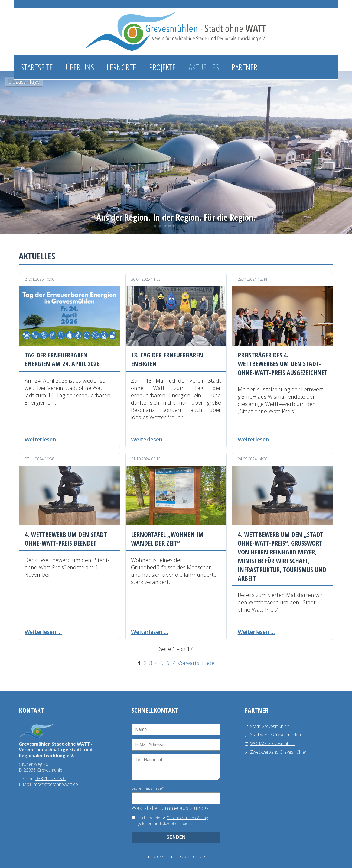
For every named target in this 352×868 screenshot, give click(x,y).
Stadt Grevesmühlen (270, 726)
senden (176, 837)
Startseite (37, 67)
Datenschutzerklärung (187, 818)
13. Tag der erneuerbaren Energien (167, 359)
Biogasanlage (155, 226)
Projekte (162, 67)
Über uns (80, 67)
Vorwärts (188, 663)
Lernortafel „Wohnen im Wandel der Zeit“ (167, 539)
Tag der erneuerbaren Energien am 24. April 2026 (62, 359)
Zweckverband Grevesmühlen (279, 752)
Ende (208, 663)
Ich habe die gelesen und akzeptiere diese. (173, 820)
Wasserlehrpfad (165, 226)
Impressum (159, 856)
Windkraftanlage (170, 226)
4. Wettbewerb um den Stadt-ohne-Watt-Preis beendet (67, 539)
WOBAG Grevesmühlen (273, 743)
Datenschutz (191, 856)
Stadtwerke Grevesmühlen (276, 735)
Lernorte (122, 67)
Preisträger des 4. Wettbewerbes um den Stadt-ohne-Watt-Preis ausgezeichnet (283, 364)
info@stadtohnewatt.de (55, 784)
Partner (245, 67)
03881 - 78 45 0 (50, 779)
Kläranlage (174, 226)
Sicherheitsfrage (148, 788)
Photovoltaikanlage (160, 226)
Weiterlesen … (43, 439)
